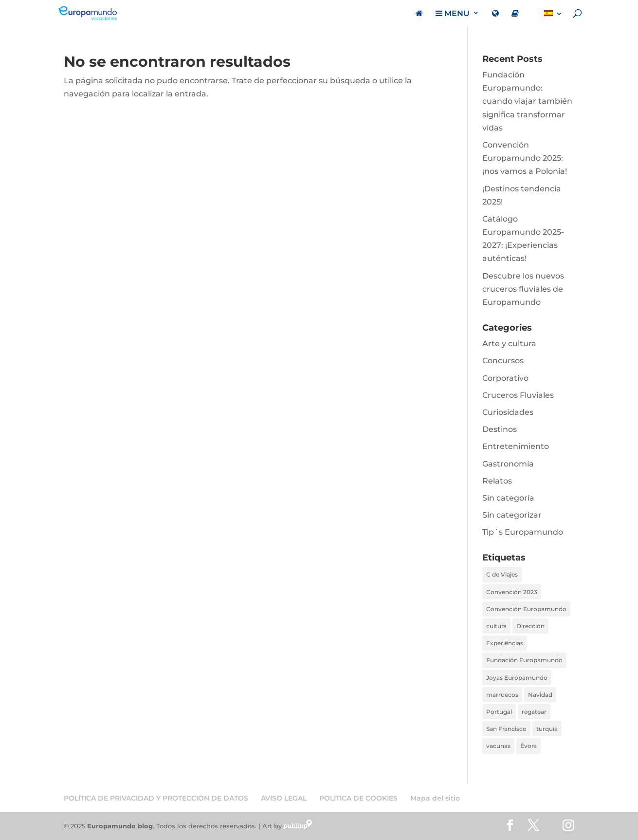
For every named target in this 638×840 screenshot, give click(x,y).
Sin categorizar (512, 515)
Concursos (503, 361)
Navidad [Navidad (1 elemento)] (540, 695)
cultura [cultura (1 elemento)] (496, 626)
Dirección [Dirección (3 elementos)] (530, 626)
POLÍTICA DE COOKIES (358, 798)
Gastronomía (508, 464)
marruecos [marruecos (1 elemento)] (502, 695)
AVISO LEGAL (284, 798)
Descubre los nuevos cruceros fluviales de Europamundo (523, 289)
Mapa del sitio (435, 798)
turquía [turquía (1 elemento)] (547, 729)
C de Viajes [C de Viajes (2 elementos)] (502, 574)
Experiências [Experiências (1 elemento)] (505, 643)
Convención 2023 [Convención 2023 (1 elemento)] (512, 592)
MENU (453, 14)
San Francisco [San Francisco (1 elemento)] (506, 729)
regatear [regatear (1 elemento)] (534, 712)
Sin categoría (508, 498)
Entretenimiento (516, 446)
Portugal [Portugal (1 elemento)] (499, 712)
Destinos (500, 429)
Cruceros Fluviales (518, 395)
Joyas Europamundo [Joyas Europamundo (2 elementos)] (517, 678)
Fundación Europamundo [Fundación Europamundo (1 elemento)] (524, 660)
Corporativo (505, 378)
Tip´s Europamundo (523, 532)
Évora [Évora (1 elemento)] (529, 746)
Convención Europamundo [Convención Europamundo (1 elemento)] (526, 609)
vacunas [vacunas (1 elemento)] (498, 746)
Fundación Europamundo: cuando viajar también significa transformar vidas (527, 101)
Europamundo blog (120, 826)
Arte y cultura (509, 344)
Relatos (497, 481)
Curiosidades (508, 412)
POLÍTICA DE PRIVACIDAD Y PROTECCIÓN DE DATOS (156, 798)
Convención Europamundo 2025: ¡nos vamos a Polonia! (525, 158)
